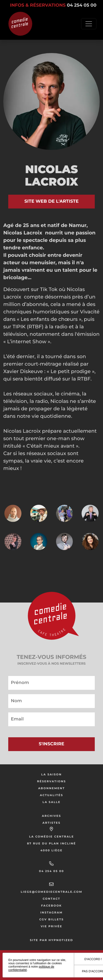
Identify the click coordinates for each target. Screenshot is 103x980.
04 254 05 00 (51, 871)
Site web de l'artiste (51, 201)
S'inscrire (51, 744)
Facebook (52, 906)
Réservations (51, 781)
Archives (52, 816)
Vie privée (51, 926)
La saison (51, 774)
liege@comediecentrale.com (51, 892)
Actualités (51, 795)
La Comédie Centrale (51, 837)
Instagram (51, 912)
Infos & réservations (53, 5)
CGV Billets (51, 919)
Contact (51, 899)
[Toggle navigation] (89, 24)
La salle (51, 802)
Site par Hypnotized (52, 940)
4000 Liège (51, 850)
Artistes (52, 823)
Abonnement (51, 788)
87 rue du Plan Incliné (52, 843)
